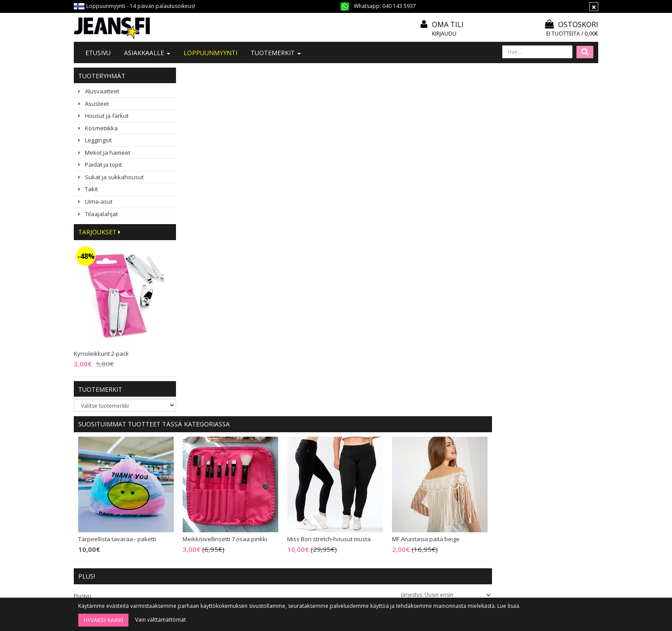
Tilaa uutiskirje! (315, 455)
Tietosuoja (309, 503)
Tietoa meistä (206, 455)
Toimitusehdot (314, 479)
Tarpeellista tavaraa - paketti (224, 191)
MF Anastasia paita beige (532, 191)
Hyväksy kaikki (103, 620)
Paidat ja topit (103, 165)
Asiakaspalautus (316, 515)
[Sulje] (594, 7)
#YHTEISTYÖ (205, 490)
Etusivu (98, 53)
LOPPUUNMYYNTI (210, 53)
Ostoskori (572, 24)
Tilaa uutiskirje (359, 574)
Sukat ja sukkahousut (114, 177)
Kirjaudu (444, 34)
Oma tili (448, 24)
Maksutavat (310, 491)
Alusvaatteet (102, 91)
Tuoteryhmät (102, 76)
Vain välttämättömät (160, 620)
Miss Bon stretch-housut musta (436, 191)
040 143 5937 (399, 6)
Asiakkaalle (147, 53)
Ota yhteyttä (205, 467)
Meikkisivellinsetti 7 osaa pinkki (332, 191)
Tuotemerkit (276, 53)
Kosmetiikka (101, 128)
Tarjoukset (99, 232)
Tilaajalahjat (101, 214)
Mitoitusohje (312, 467)
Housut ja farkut (107, 116)
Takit (91, 189)
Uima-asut (99, 201)
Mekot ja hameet (108, 153)
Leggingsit (98, 140)
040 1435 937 (119, 520)
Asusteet (97, 104)
